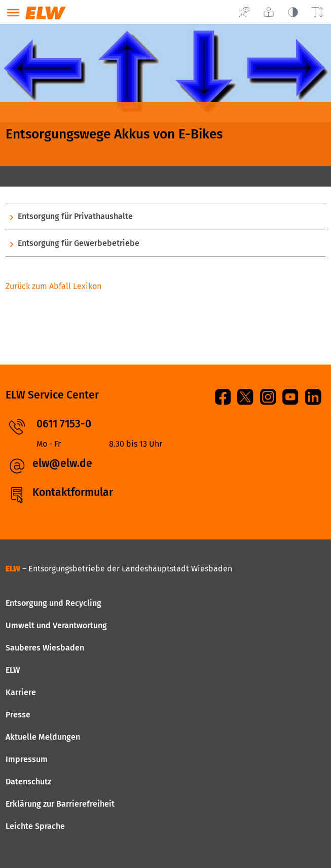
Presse (18, 715)
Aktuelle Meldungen (43, 737)
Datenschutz (28, 782)
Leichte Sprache (35, 826)
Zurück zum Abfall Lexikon (53, 286)
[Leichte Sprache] (269, 12)
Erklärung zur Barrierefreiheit (60, 804)
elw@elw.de (62, 463)
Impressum (27, 759)
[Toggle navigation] (13, 13)
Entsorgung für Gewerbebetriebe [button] (79, 243)
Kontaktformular (73, 492)
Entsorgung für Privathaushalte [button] (75, 216)
